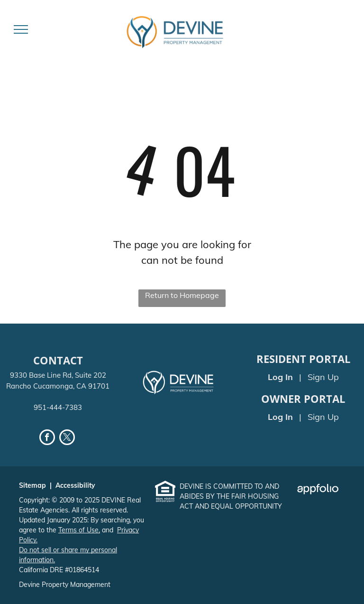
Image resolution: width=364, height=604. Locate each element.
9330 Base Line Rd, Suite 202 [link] (58, 375)
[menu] (21, 29)
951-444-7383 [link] (58, 407)
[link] (165, 487)
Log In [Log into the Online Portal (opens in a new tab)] (280, 377)
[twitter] (67, 438)
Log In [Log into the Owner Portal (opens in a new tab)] (280, 417)
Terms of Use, (79, 530)
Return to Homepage (182, 295)
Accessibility (75, 485)
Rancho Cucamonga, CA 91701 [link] (58, 386)
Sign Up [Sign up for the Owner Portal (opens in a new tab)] (323, 417)
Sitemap (32, 485)
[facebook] (47, 438)
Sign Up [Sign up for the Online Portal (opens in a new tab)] (323, 377)
